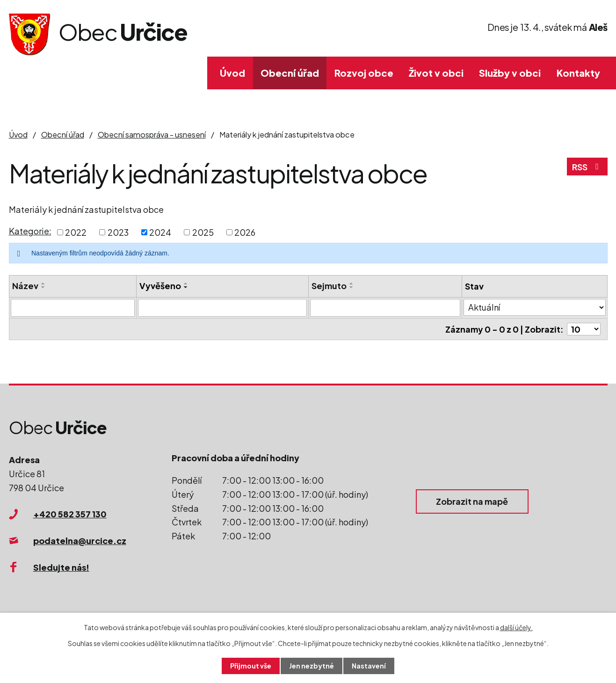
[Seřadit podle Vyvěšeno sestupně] (186, 287)
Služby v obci (510, 73)
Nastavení (369, 666)
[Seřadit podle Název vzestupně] (43, 283)
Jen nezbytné (312, 666)
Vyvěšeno (160, 286)
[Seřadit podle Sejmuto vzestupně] (352, 283)
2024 (160, 232)
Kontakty (578, 73)
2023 (118, 232)
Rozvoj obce (364, 73)
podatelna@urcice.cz (80, 541)
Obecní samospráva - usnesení (152, 134)
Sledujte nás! (61, 567)
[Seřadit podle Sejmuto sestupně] (352, 287)
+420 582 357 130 (70, 514)
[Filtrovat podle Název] (73, 308)
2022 (76, 232)
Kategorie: (30, 231)
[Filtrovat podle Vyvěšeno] (223, 308)
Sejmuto (329, 286)
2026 (245, 232)
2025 (203, 232)
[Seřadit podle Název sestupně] (43, 287)
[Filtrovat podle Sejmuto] (385, 308)
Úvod (232, 73)
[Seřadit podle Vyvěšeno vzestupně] (186, 283)
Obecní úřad (290, 73)
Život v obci (436, 73)
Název (25, 286)
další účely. (516, 627)
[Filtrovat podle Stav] (534, 307)
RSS (587, 167)
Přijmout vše (251, 666)
